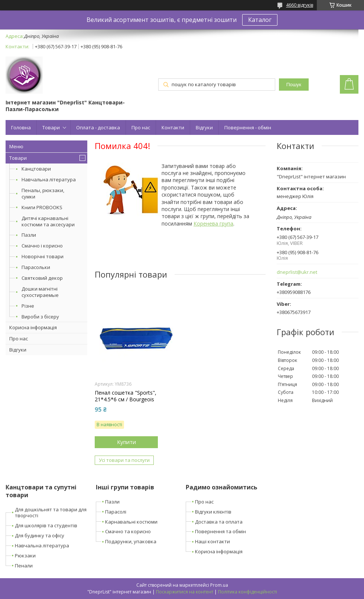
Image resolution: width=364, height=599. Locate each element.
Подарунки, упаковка (131, 541)
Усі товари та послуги (124, 460)
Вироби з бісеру (40, 317)
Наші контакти (212, 541)
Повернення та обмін (220, 531)
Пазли (29, 235)
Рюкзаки (25, 556)
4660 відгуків (300, 5)
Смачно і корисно (42, 246)
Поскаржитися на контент (185, 592)
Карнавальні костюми (131, 522)
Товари (51, 127)
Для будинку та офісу (40, 535)
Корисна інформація (33, 327)
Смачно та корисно (128, 531)
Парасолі (116, 512)
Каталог (260, 20)
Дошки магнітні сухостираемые (40, 292)
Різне (28, 306)
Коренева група (213, 224)
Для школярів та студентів (46, 525)
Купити (126, 442)
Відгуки (204, 127)
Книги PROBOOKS (42, 207)
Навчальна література (49, 179)
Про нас (141, 127)
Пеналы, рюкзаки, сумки (43, 193)
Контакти (173, 127)
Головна (21, 127)
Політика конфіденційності (248, 592)
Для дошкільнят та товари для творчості (51, 513)
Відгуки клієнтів (213, 512)
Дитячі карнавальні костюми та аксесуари (48, 221)
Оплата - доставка (98, 127)
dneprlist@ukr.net (297, 272)
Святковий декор (42, 278)
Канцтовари (36, 169)
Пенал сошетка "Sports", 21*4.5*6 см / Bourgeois (126, 396)
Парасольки (36, 267)
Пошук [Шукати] (294, 85)
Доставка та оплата (219, 522)
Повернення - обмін (248, 127)
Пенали (24, 566)
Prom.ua (219, 585)
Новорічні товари (43, 256)
